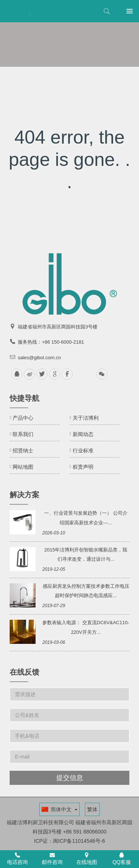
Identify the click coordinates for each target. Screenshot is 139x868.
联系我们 (23, 434)
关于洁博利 (86, 418)
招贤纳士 (23, 451)
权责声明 (83, 467)
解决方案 (24, 495)
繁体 (92, 809)
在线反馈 (24, 672)
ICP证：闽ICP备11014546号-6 (69, 841)
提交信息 (70, 778)
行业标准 (83, 451)
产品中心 (23, 418)
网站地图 (23, 467)
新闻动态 (83, 434)
